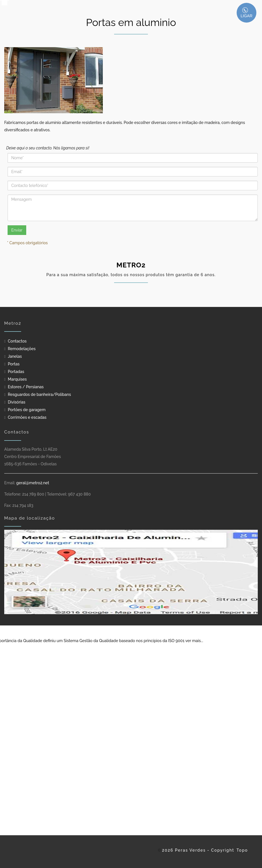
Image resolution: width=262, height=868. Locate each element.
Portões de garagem (27, 410)
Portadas (16, 372)
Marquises (17, 379)
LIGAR (247, 13)
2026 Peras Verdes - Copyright (198, 850)
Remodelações (22, 349)
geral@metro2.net (33, 483)
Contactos (17, 341)
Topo (242, 850)
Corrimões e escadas (27, 417)
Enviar (17, 230)
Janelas (15, 356)
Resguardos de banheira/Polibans (39, 394)
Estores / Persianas (26, 387)
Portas (14, 364)
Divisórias (17, 402)
